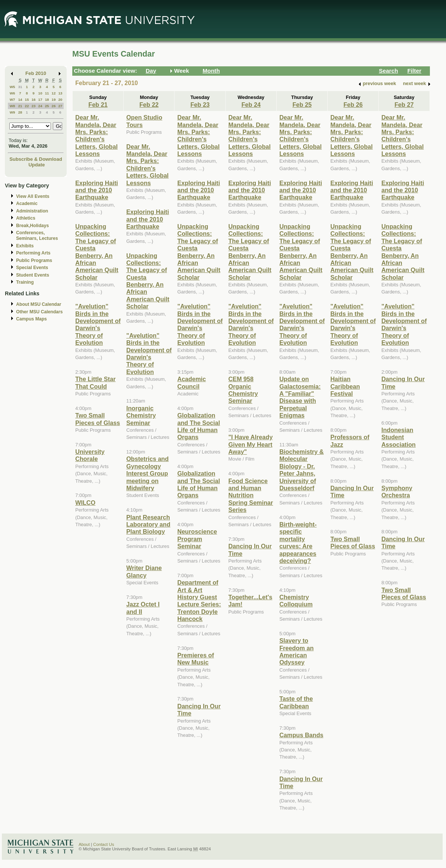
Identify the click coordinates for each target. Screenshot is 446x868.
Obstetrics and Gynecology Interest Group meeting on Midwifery (147, 473)
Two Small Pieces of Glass (98, 419)
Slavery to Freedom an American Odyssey (297, 651)
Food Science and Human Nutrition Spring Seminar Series (251, 495)
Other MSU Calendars (40, 312)
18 (47, 100)
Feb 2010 (36, 73)
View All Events (33, 196)
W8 (13, 106)
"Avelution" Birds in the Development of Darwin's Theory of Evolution (98, 324)
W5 (13, 87)
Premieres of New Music (195, 659)
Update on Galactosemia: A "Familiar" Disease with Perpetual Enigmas (300, 397)
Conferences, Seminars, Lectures (37, 236)
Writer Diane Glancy (144, 571)
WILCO (85, 503)
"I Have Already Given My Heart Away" (251, 444)
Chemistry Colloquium (296, 601)
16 (34, 100)
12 (54, 93)
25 (47, 106)
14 (20, 100)
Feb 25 (302, 105)
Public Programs (34, 260)
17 (40, 100)
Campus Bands (301, 735)
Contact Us (104, 844)
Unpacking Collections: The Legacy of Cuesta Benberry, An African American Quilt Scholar (97, 252)
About (84, 844)
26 (54, 106)
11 (47, 93)
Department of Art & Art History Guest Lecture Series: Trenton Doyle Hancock (199, 601)
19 (54, 100)
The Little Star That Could (95, 382)
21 (20, 106)
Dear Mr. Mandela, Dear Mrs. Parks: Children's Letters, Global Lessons (96, 135)
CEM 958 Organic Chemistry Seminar (243, 390)
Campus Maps (31, 319)
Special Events (32, 268)
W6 (13, 93)
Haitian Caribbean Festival (345, 386)
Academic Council (191, 382)
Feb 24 (251, 105)
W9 (13, 112)
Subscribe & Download (36, 159)
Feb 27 (404, 105)
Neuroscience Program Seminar (197, 539)
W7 (13, 100)
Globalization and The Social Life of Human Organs (198, 426)
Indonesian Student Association (398, 437)
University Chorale (90, 455)
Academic (27, 204)
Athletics (26, 218)
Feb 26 (353, 105)
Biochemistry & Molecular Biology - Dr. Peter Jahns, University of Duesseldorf (302, 470)
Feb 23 (200, 105)
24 (40, 106)
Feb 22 (149, 105)
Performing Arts (33, 253)
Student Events (33, 275)
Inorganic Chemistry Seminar (141, 415)
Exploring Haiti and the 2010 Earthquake (97, 190)
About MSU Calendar (39, 304)
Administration (32, 211)
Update (37, 165)
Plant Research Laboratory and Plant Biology (148, 525)
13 (60, 93)
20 (60, 100)
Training (25, 282)
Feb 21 (98, 105)
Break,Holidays (33, 226)
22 (27, 106)
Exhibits (25, 246)
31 (20, 87)
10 (40, 93)
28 (20, 112)
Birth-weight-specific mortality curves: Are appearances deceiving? (298, 542)
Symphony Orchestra (397, 492)
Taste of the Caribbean (296, 702)
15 (27, 100)
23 (34, 106)
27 (60, 106)
